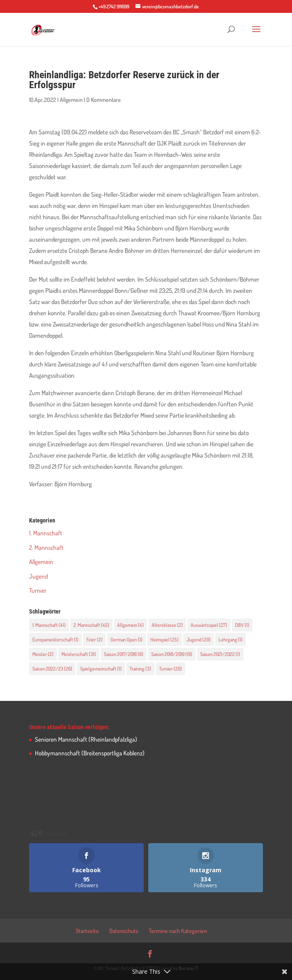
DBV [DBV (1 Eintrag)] (242, 625)
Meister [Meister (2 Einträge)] (43, 654)
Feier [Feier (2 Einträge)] (94, 640)
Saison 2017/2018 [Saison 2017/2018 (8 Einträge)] (124, 654)
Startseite (87, 931)
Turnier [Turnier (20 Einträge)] (171, 669)
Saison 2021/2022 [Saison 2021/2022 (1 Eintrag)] (220, 654)
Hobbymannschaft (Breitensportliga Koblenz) (90, 753)
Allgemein (71, 100)
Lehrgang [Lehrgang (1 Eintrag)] (231, 640)
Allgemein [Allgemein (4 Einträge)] (130, 625)
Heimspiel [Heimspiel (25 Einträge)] (164, 640)
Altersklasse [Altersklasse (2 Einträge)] (167, 625)
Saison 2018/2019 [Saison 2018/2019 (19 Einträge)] (172, 654)
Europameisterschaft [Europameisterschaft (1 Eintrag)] (55, 640)
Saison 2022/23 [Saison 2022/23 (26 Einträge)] (52, 669)
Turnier (38, 590)
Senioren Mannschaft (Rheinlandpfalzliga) (86, 739)
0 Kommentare (104, 100)
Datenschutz (124, 931)
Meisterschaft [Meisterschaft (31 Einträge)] (79, 654)
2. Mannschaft (46, 548)
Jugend (38, 576)
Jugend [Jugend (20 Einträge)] (199, 640)
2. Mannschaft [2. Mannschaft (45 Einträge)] (91, 625)
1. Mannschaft (46, 533)
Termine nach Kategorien (178, 931)
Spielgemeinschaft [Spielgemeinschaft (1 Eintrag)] (101, 669)
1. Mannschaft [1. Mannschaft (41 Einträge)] (49, 625)
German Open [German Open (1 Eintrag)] (126, 640)
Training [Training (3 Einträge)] (140, 669)
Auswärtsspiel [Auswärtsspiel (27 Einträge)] (209, 625)
